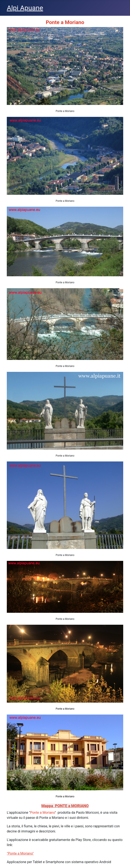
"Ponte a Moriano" (20, 853)
